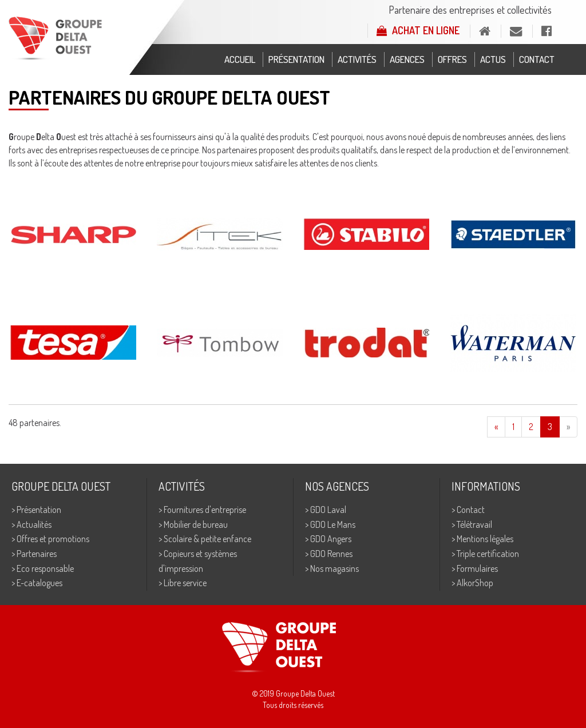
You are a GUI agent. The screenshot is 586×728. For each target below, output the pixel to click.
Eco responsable (45, 568)
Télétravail (474, 524)
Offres (452, 59)
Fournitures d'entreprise (205, 510)
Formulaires (477, 568)
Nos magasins (334, 568)
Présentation (296, 59)
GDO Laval (328, 510)
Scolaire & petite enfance (207, 539)
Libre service (185, 583)
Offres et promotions (53, 539)
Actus (493, 59)
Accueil (240, 59)
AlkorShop (475, 583)
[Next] (568, 427)
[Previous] (496, 427)
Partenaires (37, 554)
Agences (407, 59)
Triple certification (488, 554)
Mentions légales (485, 539)
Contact (537, 59)
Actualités (34, 524)
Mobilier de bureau (196, 524)
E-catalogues (39, 583)
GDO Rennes (331, 554)
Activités (357, 59)
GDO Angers (331, 539)
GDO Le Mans (333, 524)
